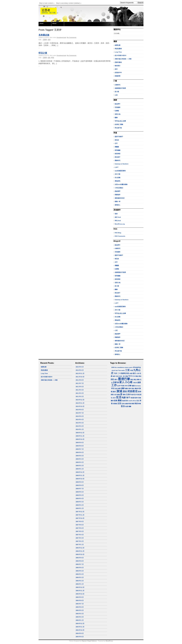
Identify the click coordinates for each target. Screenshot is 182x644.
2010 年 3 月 (80, 423)
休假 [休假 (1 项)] (131, 373)
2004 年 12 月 (80, 623)
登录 (116, 214)
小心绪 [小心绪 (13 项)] (129, 382)
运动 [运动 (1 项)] (123, 404)
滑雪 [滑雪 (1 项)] (112, 395)
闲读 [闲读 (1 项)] (130, 404)
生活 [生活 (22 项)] (119, 397)
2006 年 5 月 (80, 571)
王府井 (45, 40)
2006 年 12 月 (80, 548)
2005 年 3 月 (80, 614)
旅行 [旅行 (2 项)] (115, 392)
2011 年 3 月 (80, 393)
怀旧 (53, 58)
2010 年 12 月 (80, 400)
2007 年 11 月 (80, 515)
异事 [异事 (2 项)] (130, 386)
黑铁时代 (118, 160)
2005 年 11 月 (80, 591)
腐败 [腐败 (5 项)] (120, 400)
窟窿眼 (117, 147)
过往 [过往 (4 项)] (120, 403)
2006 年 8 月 (80, 561)
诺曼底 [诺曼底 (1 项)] (115, 404)
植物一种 (118, 201)
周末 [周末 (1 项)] (140, 376)
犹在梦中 (118, 104)
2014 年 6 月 (80, 370)
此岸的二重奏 (119, 124)
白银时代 (118, 85)
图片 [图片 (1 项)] (116, 380)
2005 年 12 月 (80, 587)
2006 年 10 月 (80, 554)
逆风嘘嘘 (118, 150)
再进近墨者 (118, 49)
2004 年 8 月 (80, 637)
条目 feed (118, 217)
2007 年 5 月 (80, 531)
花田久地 (118, 114)
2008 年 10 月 (80, 479)
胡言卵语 (118, 154)
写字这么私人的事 (120, 121)
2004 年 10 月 (80, 630)
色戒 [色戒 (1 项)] (123, 401)
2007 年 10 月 (80, 518)
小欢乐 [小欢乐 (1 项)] (135, 383)
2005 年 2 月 (80, 617)
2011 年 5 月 (80, 387)
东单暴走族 (44, 35)
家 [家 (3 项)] (118, 382)
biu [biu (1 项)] (116, 367)
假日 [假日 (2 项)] (134, 373)
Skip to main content (46, 3)
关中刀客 (118, 174)
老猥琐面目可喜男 (120, 88)
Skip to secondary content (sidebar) (68, 3)
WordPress (109, 641)
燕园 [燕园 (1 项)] (118, 395)
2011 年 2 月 (80, 396)
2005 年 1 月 (80, 620)
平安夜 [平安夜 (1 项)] (122, 386)
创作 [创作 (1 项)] (114, 376)
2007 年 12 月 (80, 512)
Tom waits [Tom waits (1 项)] (121, 370)
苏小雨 (117, 92)
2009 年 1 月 (80, 469)
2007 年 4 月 (80, 535)
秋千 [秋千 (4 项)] (128, 398)
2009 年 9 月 (80, 443)
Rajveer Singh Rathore (89, 641)
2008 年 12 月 (80, 472)
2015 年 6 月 (80, 367)
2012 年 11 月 (80, 373)
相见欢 (117, 140)
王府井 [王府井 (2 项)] (128, 395)
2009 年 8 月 (80, 446)
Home (42, 23)
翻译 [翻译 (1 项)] (112, 401)
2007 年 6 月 (80, 528)
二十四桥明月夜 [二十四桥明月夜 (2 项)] (123, 373)
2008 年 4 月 (80, 498)
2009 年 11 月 (80, 436)
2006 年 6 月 (80, 568)
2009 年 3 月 (80, 462)
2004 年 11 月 (80, 627)
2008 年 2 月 (80, 505)
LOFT (117, 167)
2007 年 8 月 (80, 525)
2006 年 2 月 (80, 581)
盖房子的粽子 (119, 137)
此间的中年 (118, 73)
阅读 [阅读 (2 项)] (136, 404)
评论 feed (118, 221)
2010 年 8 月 (80, 410)
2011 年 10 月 (80, 377)
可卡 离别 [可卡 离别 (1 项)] (135, 376)
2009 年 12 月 (80, 433)
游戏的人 (118, 205)
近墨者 (46, 10)
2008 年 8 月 (80, 485)
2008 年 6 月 (80, 492)
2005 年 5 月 (80, 610)
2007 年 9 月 (80, 522)
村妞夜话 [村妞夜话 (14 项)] (132, 391)
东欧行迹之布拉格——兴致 (123, 59)
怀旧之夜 (43, 53)
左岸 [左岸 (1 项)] (119, 386)
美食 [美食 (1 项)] (140, 398)
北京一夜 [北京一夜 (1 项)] (122, 376)
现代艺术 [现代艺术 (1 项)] (134, 395)
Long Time (118, 52)
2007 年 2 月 (80, 541)
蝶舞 (116, 118)
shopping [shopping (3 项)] (137, 367)
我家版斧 (118, 195)
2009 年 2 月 (80, 466)
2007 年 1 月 (80, 545)
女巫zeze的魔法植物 (121, 184)
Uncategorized (61, 37)
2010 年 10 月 (80, 406)
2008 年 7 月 (80, 489)
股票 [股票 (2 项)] (116, 401)
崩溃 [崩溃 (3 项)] (139, 382)
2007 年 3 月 (80, 538)
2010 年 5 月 (80, 416)
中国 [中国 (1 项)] (131, 370)
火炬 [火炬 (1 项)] (115, 395)
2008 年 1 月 (80, 508)
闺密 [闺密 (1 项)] (133, 404)
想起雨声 (118, 191)
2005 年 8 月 (80, 600)
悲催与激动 (118, 62)
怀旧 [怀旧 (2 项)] (113, 389)
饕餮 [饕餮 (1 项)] (130, 406)
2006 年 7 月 (80, 564)
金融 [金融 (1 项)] (126, 404)
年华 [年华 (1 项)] (126, 386)
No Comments (72, 37)
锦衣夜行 (118, 66)
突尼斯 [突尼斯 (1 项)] (133, 398)
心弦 (116, 95)
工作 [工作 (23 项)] (114, 385)
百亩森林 (118, 107)
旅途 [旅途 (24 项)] (119, 391)
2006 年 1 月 (80, 584)
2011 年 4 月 (80, 390)
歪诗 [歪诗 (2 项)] (140, 392)
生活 (49, 40)
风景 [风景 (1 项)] (127, 406)
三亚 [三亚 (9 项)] (127, 370)
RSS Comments (120, 236)
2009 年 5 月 (80, 456)
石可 (116, 143)
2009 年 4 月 (80, 459)
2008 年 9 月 (80, 482)
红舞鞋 (117, 111)
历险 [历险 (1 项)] (127, 376)
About (54, 23)
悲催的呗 (118, 76)
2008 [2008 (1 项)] (113, 367)
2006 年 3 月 (80, 577)
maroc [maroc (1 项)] (127, 367)
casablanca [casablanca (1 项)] (121, 367)
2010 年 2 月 (80, 426)
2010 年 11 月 (80, 403)
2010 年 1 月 (80, 429)
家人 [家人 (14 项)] (122, 382)
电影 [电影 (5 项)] (124, 398)
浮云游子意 (118, 128)
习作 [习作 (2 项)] (115, 373)
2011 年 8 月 (80, 380)
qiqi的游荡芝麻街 (120, 171)
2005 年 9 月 (80, 597)
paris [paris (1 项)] (131, 367)
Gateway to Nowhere (122, 164)
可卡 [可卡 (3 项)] (130, 376)
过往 (49, 58)
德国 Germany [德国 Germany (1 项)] (136, 386)
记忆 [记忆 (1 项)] (138, 401)
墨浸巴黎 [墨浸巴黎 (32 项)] (124, 379)
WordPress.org (120, 224)
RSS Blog (118, 233)
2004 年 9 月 (80, 633)
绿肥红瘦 (118, 45)
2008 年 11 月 (80, 475)
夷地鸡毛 (118, 181)
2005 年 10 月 (80, 594)
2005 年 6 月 (80, 607)
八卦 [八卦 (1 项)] (138, 373)
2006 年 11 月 (80, 551)
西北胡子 (118, 157)
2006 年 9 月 (80, 558)
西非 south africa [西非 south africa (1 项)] (131, 401)
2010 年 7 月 (80, 413)
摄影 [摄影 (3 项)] (123, 388)
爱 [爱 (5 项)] (121, 394)
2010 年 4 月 (80, 420)
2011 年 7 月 (80, 383)
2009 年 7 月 (80, 449)
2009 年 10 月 (80, 439)
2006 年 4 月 (80, 574)
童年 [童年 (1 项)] (136, 398)
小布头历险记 (119, 188)
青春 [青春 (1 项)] (140, 404)
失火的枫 (118, 178)
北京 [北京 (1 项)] (117, 376)
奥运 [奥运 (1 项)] (132, 380)
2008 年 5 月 (80, 495)
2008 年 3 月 (80, 502)
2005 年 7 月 (80, 604)
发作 (116, 69)
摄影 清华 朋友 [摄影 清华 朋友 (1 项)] (130, 389)
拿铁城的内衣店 (120, 198)
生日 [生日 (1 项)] (114, 398)
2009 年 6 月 (80, 452)
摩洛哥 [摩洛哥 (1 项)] (137, 389)
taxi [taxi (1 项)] (117, 370)
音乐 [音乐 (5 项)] (123, 406)
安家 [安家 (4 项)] (115, 382)
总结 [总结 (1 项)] (116, 389)
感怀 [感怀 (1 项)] (119, 389)
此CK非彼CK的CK (121, 55)
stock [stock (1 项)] (113, 370)
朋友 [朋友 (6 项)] (125, 391)
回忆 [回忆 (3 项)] (112, 379)
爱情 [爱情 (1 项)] (124, 395)
